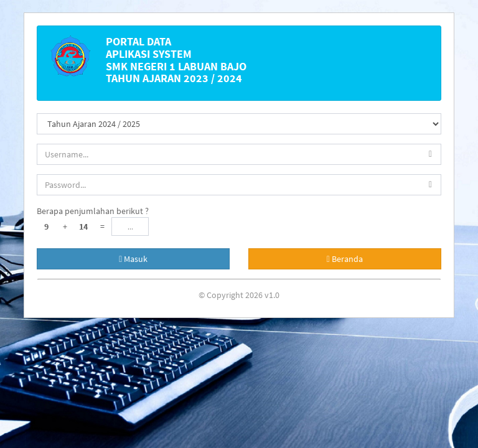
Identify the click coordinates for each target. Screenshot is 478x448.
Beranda (345, 259)
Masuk (133, 259)
